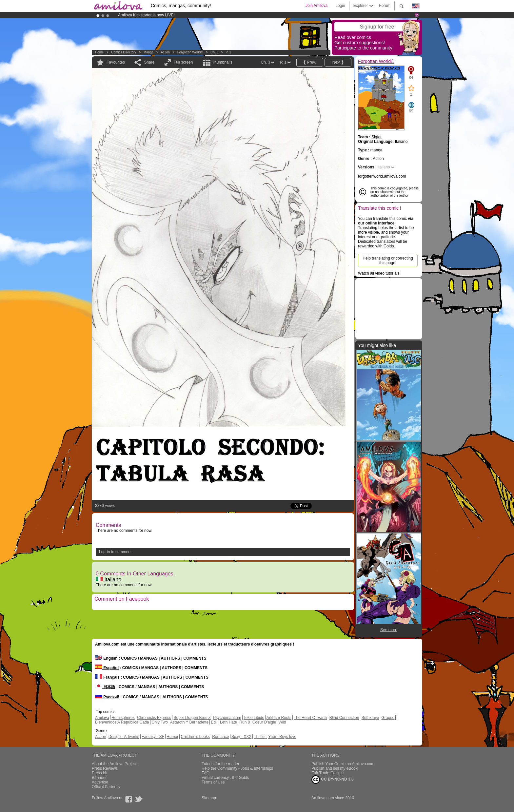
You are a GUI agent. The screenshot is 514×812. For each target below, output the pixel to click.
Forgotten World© (190, 52)
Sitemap (209, 798)
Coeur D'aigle (265, 722)
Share (149, 62)
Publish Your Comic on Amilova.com (343, 764)
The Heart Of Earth (310, 718)
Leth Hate (228, 722)
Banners (99, 778)
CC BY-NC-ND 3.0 (333, 780)
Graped (388, 718)
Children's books (195, 737)
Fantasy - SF (153, 737)
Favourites (116, 62)
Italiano (109, 580)
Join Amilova (316, 6)
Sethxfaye (370, 718)
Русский (107, 697)
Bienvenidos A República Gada (122, 722)
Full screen (183, 62)
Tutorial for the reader (220, 764)
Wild (282, 722)
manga (149, 52)
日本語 (105, 687)
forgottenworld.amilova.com (382, 176)
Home (99, 52)
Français (107, 677)
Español (107, 668)
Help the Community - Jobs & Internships (237, 768)
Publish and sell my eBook (335, 768)
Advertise (100, 782)
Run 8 (245, 722)
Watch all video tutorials (379, 273)
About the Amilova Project (114, 764)
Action (165, 52)
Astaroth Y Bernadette (189, 722)
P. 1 (229, 52)
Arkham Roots (279, 718)
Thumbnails (222, 62)
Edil (214, 722)
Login (340, 6)
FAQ (206, 773)
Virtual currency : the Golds (225, 778)
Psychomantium (227, 718)
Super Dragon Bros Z (192, 718)
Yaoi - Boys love (282, 737)
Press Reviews (105, 768)
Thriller (260, 737)
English (106, 658)
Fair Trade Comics (327, 773)
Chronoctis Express (154, 718)
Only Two (160, 722)
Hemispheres (123, 718)
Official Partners (106, 787)
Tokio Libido (254, 718)
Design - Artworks (124, 737)
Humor (172, 737)
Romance (220, 737)
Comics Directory (124, 52)
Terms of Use (213, 782)
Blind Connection (344, 718)
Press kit (99, 773)
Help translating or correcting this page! (388, 261)
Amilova (102, 718)
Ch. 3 (214, 52)
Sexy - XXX (241, 737)
